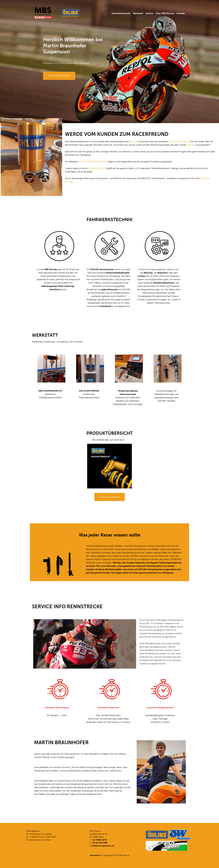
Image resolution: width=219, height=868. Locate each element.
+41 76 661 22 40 (99, 840)
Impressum (95, 855)
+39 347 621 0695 (100, 843)
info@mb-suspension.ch (103, 846)
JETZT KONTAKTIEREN (59, 76)
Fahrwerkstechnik (121, 13)
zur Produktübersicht (110, 497)
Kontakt (181, 13)
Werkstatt (138, 13)
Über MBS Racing (165, 13)
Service (149, 13)
